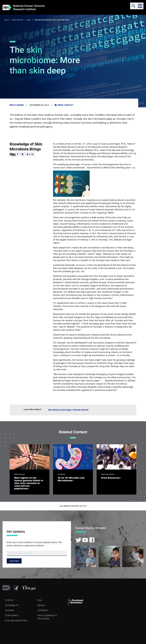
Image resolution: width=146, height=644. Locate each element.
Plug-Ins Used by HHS (16, 621)
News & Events (18, 20)
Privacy (41, 605)
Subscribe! (14, 561)
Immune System (81, 410)
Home (6, 20)
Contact (10, 600)
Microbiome (54, 410)
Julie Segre (66, 410)
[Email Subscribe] (37, 553)
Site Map (9, 610)
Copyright (43, 610)
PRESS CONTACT (64, 105)
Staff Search (12, 615)
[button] (140, 6)
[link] (78, 540)
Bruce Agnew (17, 105)
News (29, 20)
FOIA (39, 600)
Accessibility (12, 605)
